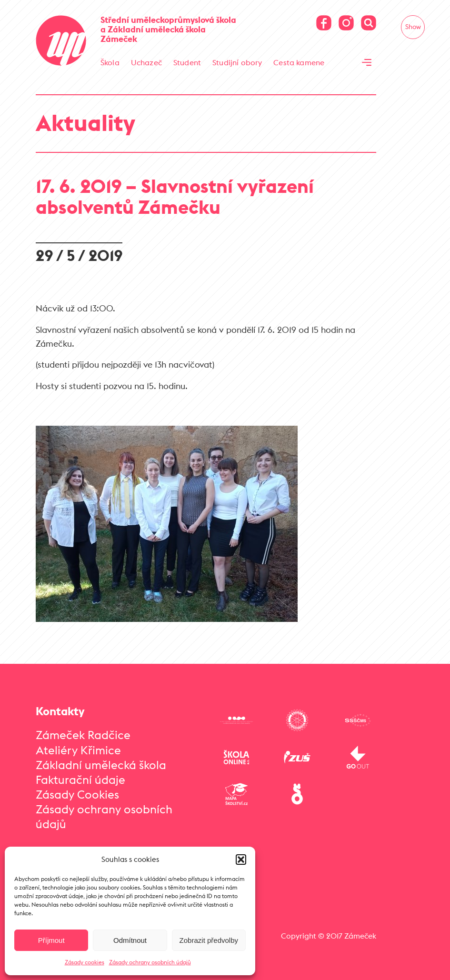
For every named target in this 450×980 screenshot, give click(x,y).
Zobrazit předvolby (209, 940)
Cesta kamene (299, 62)
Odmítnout (130, 940)
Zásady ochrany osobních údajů (150, 962)
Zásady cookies (85, 962)
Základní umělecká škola (101, 765)
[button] (241, 860)
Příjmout (51, 940)
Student (187, 62)
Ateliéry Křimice (78, 750)
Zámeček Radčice (83, 735)
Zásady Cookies (77, 794)
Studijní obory (237, 62)
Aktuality (85, 123)
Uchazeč (146, 62)
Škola (110, 62)
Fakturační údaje (80, 780)
